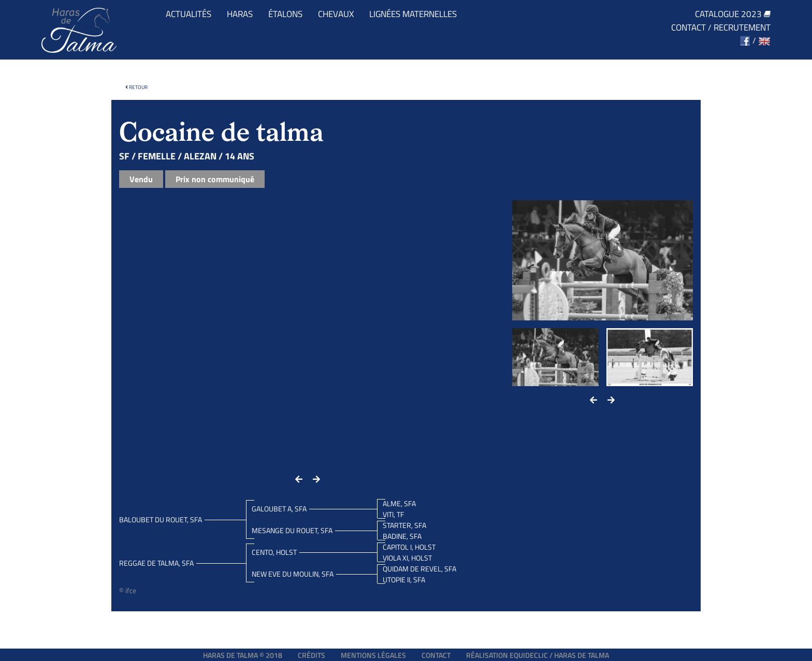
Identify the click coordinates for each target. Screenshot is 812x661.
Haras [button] (240, 14)
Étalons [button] (285, 14)
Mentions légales (373, 655)
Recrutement (742, 28)
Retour (136, 87)
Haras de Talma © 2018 (243, 655)
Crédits (311, 655)
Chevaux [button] (336, 14)
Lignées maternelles (413, 14)
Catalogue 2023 (733, 14)
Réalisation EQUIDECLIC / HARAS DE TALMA (538, 655)
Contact (688, 28)
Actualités (189, 14)
